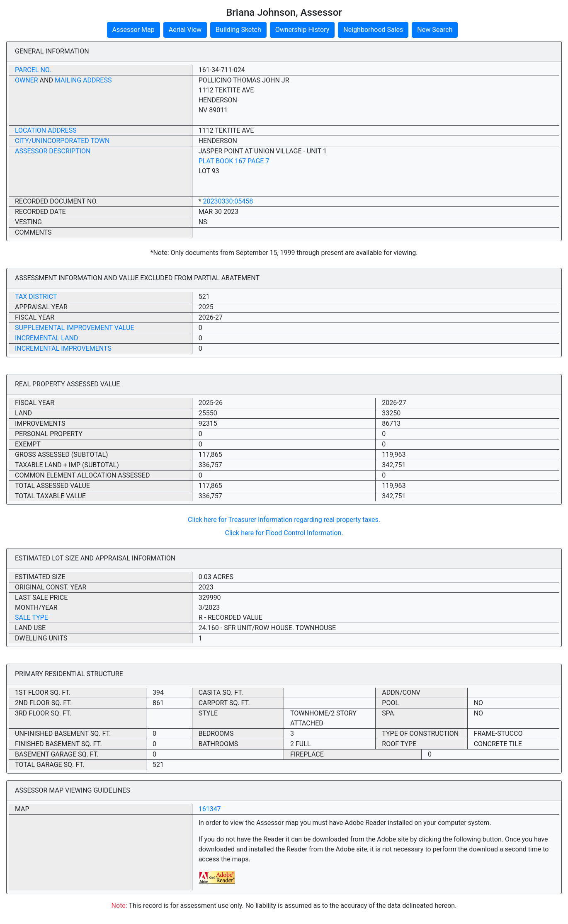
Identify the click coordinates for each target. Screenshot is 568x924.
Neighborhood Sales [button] (373, 30)
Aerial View (185, 30)
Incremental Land (46, 338)
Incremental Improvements (63, 348)
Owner (27, 80)
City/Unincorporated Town (62, 141)
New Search (435, 30)
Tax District (36, 297)
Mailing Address (83, 80)
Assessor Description (53, 151)
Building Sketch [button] (238, 30)
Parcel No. (33, 70)
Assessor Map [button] (134, 30)
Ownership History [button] (302, 30)
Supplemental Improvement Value (75, 328)
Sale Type (32, 617)
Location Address (46, 130)
